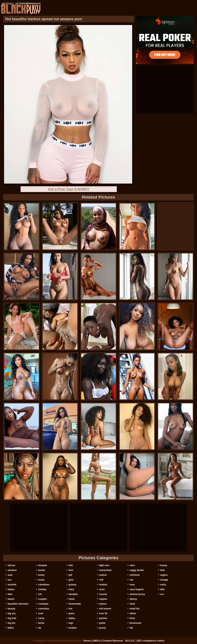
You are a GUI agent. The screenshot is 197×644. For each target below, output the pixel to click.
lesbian (73, 628)
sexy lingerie (137, 589)
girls (71, 580)
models (103, 585)
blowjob (43, 565)
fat (40, 628)
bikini (11, 628)
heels (72, 599)
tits (131, 628)
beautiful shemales (18, 604)
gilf (70, 575)
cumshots (44, 609)
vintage (164, 580)
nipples (103, 599)
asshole (12, 585)
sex (132, 580)
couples (43, 599)
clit (40, 594)
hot (71, 609)
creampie (43, 604)
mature (103, 575)
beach (11, 599)
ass (10, 580)
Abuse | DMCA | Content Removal (103, 641)
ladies (72, 618)
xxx (162, 594)
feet (71, 565)
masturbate (105, 570)
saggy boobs (137, 570)
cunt (41, 613)
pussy (102, 628)
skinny (133, 599)
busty (41, 580)
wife (162, 589)
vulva (163, 585)
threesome (136, 623)
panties (103, 618)
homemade (75, 604)
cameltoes (44, 585)
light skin (104, 565)
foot (71, 570)
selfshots (135, 575)
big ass (12, 613)
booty (41, 575)
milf (101, 580)
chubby (42, 589)
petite (102, 623)
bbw (10, 594)
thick (132, 618)
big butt (12, 618)
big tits (11, 623)
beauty (11, 609)
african (11, 565)
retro (132, 565)
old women (105, 609)
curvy (41, 618)
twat (162, 570)
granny (73, 585)
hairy (71, 589)
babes (11, 589)
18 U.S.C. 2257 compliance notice (145, 641)
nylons (103, 604)
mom (102, 589)
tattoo (133, 613)
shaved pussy (137, 594)
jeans (72, 613)
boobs (42, 570)
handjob (73, 594)
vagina (164, 575)
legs (71, 623)
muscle (103, 594)
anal (10, 575)
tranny (164, 565)
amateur (12, 570)
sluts (132, 604)
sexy (132, 585)
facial (41, 623)
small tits (135, 609)
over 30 (103, 613)
